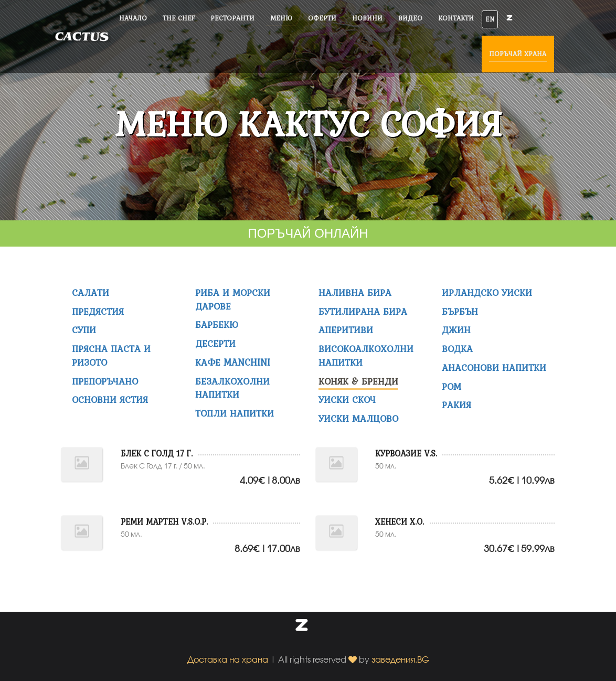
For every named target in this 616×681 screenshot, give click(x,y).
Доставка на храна (228, 659)
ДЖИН (456, 330)
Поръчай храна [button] (518, 54)
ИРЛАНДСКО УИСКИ (487, 292)
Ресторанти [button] (232, 18)
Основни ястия (110, 400)
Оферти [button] (322, 18)
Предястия (98, 311)
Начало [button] (133, 18)
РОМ (452, 386)
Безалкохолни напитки (232, 388)
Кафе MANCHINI (233, 362)
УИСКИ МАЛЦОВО (358, 418)
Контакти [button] (456, 18)
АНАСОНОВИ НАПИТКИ (494, 368)
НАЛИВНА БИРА (355, 292)
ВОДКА (457, 349)
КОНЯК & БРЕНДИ (358, 381)
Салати (91, 292)
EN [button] (490, 19)
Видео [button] (410, 18)
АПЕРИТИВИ (346, 330)
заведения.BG (400, 659)
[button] (302, 627)
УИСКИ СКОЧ (347, 400)
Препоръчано (105, 381)
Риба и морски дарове (233, 299)
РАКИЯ (456, 405)
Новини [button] (367, 18)
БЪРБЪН (460, 311)
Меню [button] (281, 18)
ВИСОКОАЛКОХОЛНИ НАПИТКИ (366, 355)
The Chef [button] (179, 18)
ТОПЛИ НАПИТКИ (235, 413)
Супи (84, 330)
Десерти (215, 343)
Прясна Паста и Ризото (111, 355)
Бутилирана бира (363, 311)
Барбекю (217, 324)
